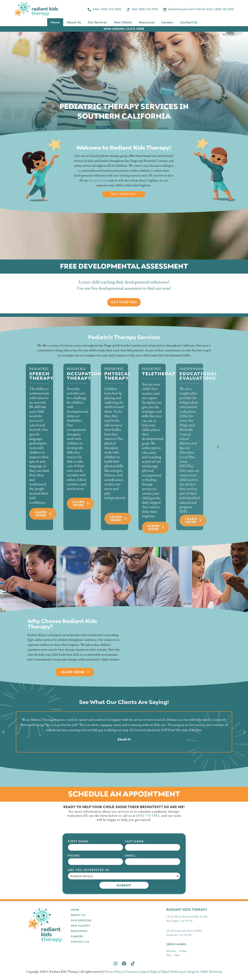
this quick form (98, 180)
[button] (3, 732)
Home (55, 22)
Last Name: (135, 897)
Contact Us (189, 22)
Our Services (97, 22)
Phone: (74, 911)
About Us (74, 22)
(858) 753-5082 (148, 815)
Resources (147, 22)
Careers (167, 22)
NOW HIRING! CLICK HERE (124, 29)
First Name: (79, 897)
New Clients (123, 22)
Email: (131, 911)
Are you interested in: (89, 926)
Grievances (131, 971)
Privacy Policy (113, 971)
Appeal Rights (149, 971)
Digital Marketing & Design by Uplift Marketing (191, 971)
